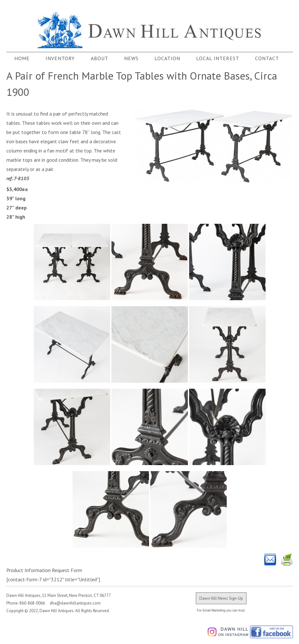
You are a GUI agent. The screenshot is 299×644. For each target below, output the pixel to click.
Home (22, 58)
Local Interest (218, 58)
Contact (267, 58)
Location (167, 58)
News (131, 58)
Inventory (60, 58)
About (100, 58)
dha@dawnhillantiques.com (73, 603)
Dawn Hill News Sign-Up (221, 598)
